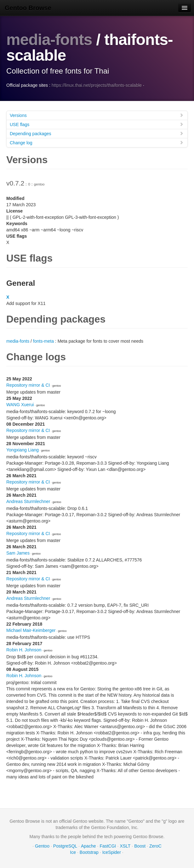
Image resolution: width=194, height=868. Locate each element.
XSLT (125, 846)
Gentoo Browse (28, 8)
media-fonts (49, 40)
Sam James (18, 553)
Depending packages (97, 133)
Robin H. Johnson (24, 650)
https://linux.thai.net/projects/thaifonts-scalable (97, 85)
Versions (97, 115)
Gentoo (42, 846)
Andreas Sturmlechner (28, 501)
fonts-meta (43, 341)
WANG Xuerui (20, 405)
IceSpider (112, 852)
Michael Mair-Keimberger (31, 630)
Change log (97, 143)
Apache (88, 846)
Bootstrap (89, 852)
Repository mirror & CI (28, 385)
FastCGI (108, 846)
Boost (140, 846)
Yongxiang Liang (23, 450)
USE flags (97, 124)
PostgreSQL (65, 846)
